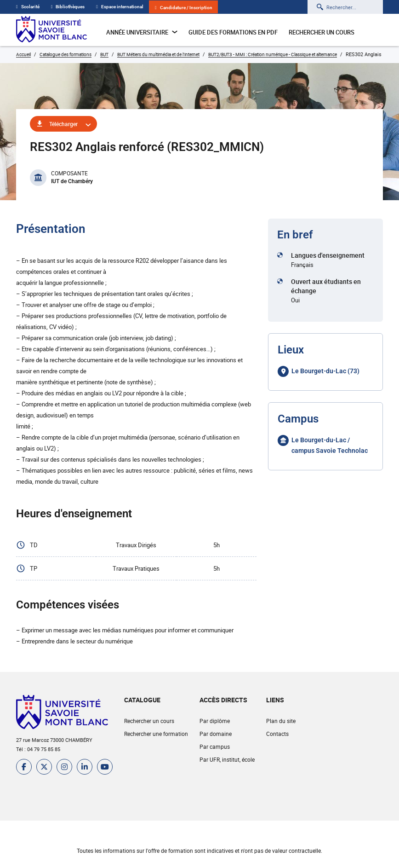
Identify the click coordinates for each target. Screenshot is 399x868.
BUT (104, 54)
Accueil (23, 54)
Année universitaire (142, 32)
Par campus (215, 746)
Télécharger (63, 124)
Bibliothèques (68, 7)
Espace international (120, 7)
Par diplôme (215, 721)
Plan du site (281, 721)
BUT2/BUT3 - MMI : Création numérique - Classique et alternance (273, 54)
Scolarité (28, 7)
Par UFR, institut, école (227, 759)
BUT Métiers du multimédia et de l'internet (158, 54)
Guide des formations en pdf (233, 32)
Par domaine (216, 734)
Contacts (277, 734)
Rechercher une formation (156, 734)
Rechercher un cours (322, 32)
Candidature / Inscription (184, 8)
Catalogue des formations (66, 54)
